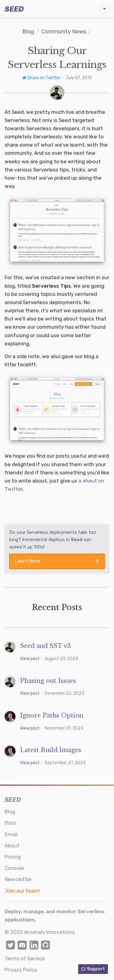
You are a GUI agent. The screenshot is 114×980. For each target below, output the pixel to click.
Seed (77, 540)
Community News (64, 32)
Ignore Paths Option (52, 715)
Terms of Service (25, 958)
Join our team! (22, 891)
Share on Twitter (42, 78)
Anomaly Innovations (49, 932)
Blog (28, 32)
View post (30, 659)
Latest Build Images (51, 750)
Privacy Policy (21, 970)
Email (11, 834)
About (12, 846)
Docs (10, 823)
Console (14, 868)
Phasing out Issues (48, 681)
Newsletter (18, 879)
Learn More (57, 561)
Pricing (13, 857)
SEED (14, 9)
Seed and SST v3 (45, 646)
